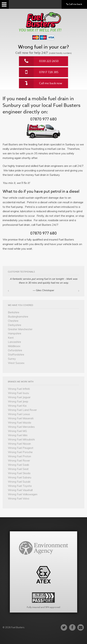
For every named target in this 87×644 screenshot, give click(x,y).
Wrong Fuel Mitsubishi (21, 439)
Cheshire (13, 321)
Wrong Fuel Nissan (19, 444)
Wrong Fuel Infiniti (19, 389)
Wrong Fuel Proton (19, 456)
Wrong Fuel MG (17, 431)
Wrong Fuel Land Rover (22, 410)
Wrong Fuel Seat (18, 469)
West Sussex (16, 363)
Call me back (74, 4)
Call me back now (51, 83)
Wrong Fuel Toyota (20, 486)
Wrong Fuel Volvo (19, 499)
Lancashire (14, 342)
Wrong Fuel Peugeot (21, 448)
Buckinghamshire (18, 317)
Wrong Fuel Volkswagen (23, 494)
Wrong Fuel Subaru (20, 477)
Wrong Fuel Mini (18, 435)
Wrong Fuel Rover (19, 461)
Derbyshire (15, 325)
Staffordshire (16, 355)
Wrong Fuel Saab (19, 465)
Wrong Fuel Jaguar (19, 397)
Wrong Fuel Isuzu (18, 393)
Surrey (12, 359)
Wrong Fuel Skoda (19, 473)
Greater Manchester (20, 329)
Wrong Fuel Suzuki (19, 482)
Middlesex (14, 346)
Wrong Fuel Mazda (19, 423)
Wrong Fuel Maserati (21, 418)
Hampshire (15, 333)
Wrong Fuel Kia (17, 406)
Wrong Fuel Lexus (19, 414)
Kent (11, 338)
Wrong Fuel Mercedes (21, 427)
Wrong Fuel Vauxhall (20, 490)
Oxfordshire (15, 350)
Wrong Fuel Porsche (20, 452)
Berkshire (14, 312)
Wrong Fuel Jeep (18, 401)
